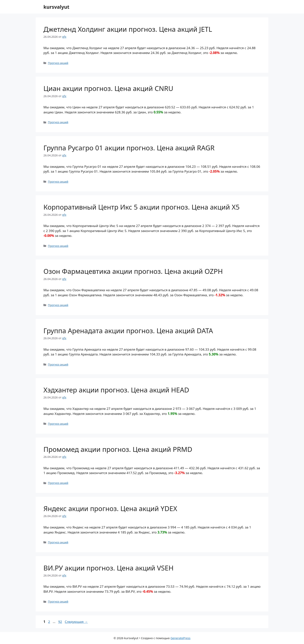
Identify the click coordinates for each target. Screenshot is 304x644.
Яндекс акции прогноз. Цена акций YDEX (110, 508)
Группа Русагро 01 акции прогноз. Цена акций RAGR (129, 148)
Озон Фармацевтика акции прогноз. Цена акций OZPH (133, 271)
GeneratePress (180, 638)
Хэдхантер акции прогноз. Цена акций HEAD (116, 390)
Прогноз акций (58, 63)
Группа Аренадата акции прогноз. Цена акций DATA (128, 331)
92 (60, 622)
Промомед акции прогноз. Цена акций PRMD (118, 449)
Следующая (76, 622)
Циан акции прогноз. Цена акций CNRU (108, 88)
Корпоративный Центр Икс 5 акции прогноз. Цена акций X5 (142, 207)
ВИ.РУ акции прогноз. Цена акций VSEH (108, 568)
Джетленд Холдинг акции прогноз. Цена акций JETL (128, 29)
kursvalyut (56, 7)
